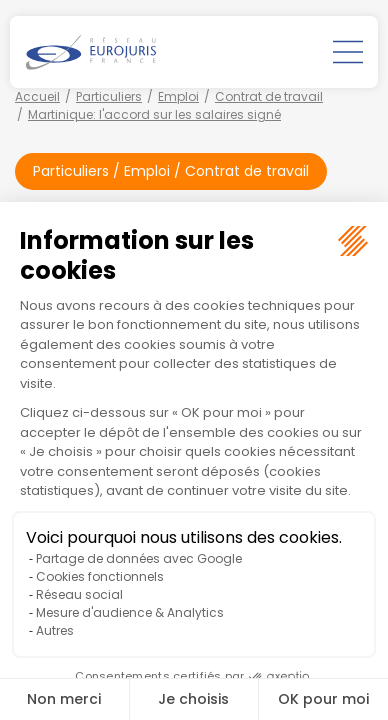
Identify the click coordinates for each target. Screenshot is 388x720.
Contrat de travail (269, 96)
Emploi (178, 96)
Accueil (37, 96)
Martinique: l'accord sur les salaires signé (154, 114)
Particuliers (109, 96)
